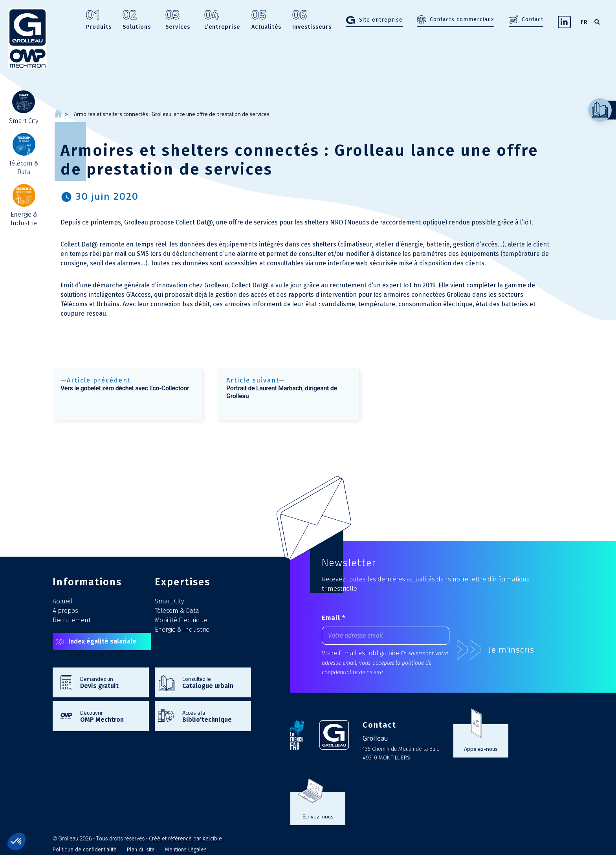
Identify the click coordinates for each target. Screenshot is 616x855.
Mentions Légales (186, 850)
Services (178, 20)
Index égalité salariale (102, 641)
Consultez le (213, 682)
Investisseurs (312, 20)
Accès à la (213, 716)
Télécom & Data (177, 611)
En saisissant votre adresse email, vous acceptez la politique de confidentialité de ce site (385, 663)
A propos (65, 611)
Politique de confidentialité (85, 850)
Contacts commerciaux (462, 19)
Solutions (137, 20)
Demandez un (111, 682)
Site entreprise (381, 20)
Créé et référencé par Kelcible (185, 839)
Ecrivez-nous (318, 816)
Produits (99, 20)
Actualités (266, 20)
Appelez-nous (481, 749)
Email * (334, 618)
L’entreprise (222, 20)
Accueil (62, 601)
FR (584, 22)
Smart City (169, 601)
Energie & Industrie (182, 630)
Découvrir (111, 716)
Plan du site (141, 850)
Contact (533, 19)
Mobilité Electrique (181, 620)
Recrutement (72, 620)
